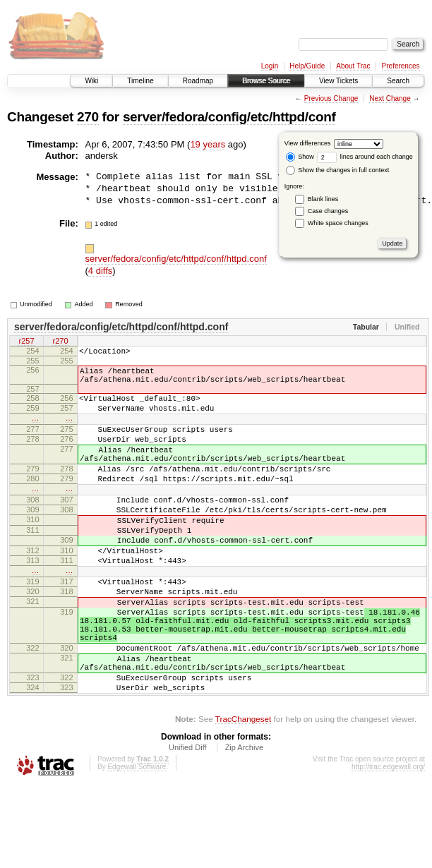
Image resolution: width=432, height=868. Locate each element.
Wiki (91, 81)
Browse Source (266, 81)
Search (398, 81)
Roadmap (198, 81)
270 (88, 117)
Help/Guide (307, 66)
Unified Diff (188, 819)
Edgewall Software (137, 839)
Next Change (390, 98)
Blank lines (323, 199)
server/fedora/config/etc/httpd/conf (229, 117)
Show (300, 157)
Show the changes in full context (338, 170)
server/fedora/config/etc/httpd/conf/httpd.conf (176, 259)
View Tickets (338, 81)
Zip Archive (244, 819)
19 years (208, 144)
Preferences (401, 66)
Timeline (140, 81)
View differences (308, 143)
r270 (60, 342)
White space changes (338, 223)
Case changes (328, 211)
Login (270, 66)
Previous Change (331, 98)
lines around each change (365, 157)
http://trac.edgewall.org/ (388, 839)
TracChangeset (243, 791)
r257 (26, 342)
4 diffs (100, 271)
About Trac (353, 66)
